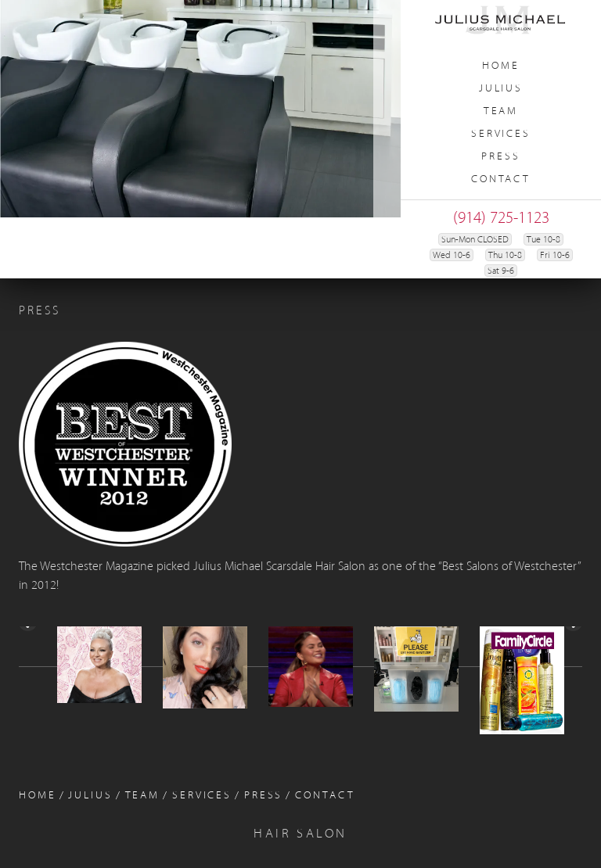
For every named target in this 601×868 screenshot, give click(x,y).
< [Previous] (29, 672)
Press (500, 157)
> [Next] (572, 672)
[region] (200, 109)
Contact (501, 179)
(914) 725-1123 (501, 219)
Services (501, 134)
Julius (501, 89)
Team (501, 111)
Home (501, 66)
